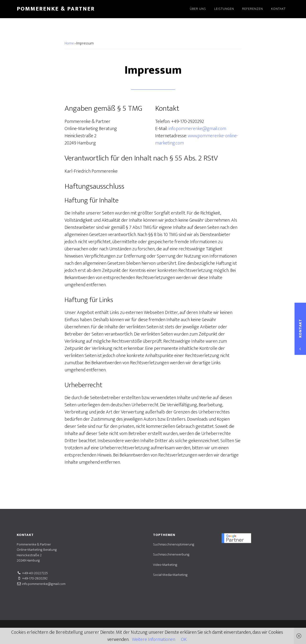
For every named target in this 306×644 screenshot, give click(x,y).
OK (184, 639)
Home (69, 43)
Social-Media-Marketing (170, 575)
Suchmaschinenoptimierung (174, 544)
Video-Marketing (165, 565)
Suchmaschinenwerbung (171, 554)
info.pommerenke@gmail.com (197, 129)
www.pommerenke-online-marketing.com (197, 139)
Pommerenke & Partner (56, 9)
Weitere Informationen (154, 639)
